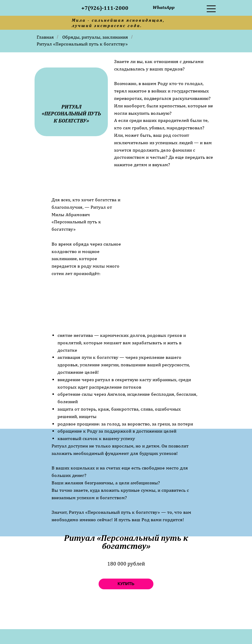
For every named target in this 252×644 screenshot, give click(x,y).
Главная (45, 37)
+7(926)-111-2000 (105, 8)
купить (126, 584)
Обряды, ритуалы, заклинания (95, 37)
